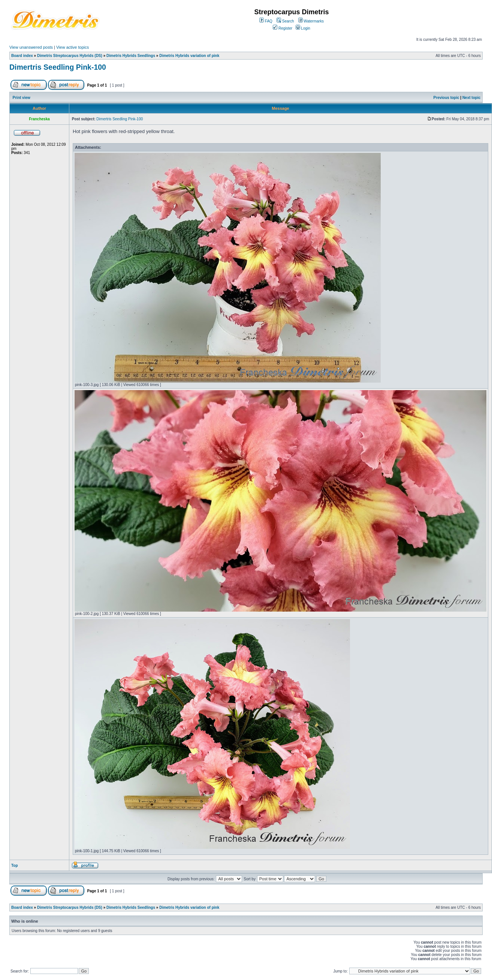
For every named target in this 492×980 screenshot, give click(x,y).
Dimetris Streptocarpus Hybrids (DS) (70, 56)
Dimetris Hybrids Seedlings (131, 56)
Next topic (471, 98)
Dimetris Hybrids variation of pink (189, 56)
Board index (22, 56)
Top (15, 866)
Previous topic (446, 98)
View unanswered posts (31, 47)
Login (303, 28)
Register (283, 28)
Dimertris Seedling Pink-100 (58, 67)
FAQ (266, 21)
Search (285, 21)
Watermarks (311, 21)
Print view (22, 98)
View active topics (73, 47)
